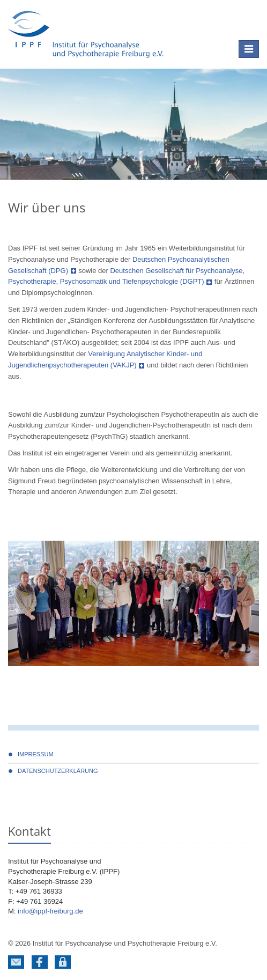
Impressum (36, 754)
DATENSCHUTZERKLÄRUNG (58, 771)
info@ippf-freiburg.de (50, 911)
